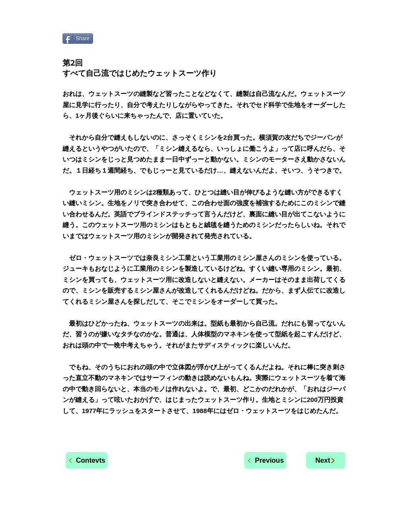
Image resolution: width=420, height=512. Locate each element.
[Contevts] (87, 460)
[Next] (326, 460)
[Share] (78, 39)
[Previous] (265, 460)
